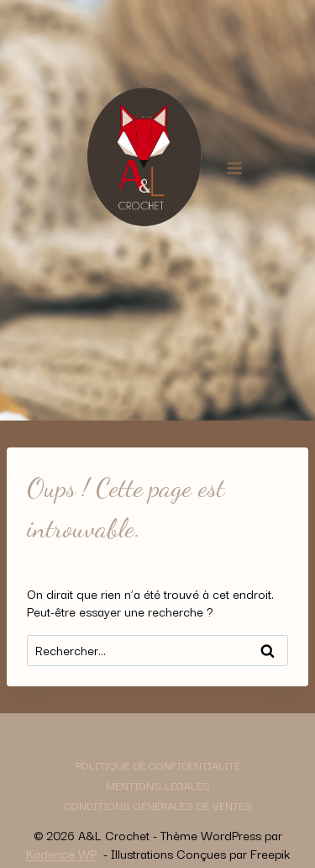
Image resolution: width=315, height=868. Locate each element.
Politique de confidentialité (158, 765)
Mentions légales (158, 785)
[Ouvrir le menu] (235, 168)
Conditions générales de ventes (158, 805)
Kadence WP (61, 853)
